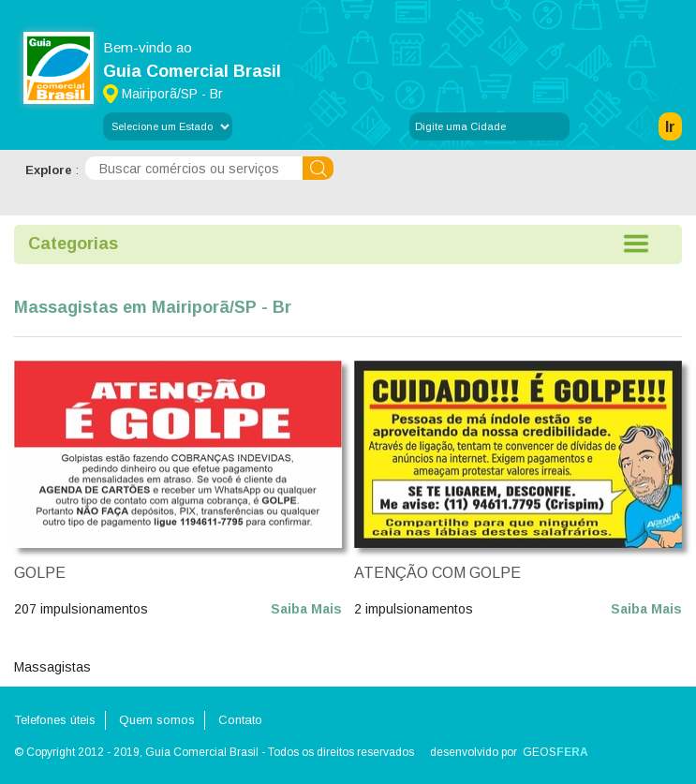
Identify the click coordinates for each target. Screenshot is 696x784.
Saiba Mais (306, 609)
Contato (240, 720)
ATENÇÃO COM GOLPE (437, 573)
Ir (670, 127)
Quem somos (157, 720)
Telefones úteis (55, 720)
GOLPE (40, 573)
